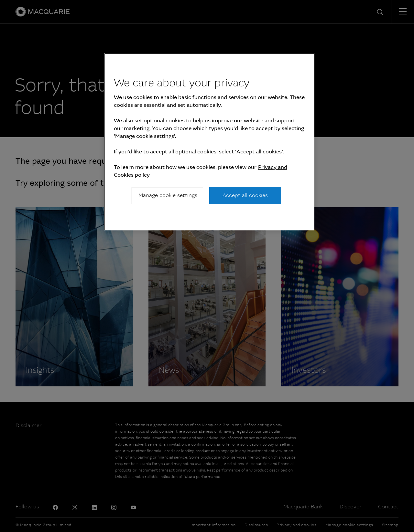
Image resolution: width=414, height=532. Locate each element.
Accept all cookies (245, 195)
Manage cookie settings (168, 195)
